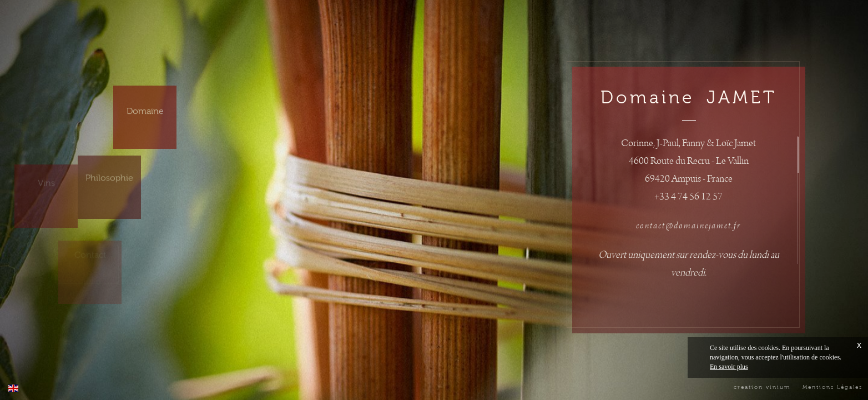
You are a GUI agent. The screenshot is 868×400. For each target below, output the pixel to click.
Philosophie (109, 172)
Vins (46, 172)
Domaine (145, 103)
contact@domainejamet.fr (688, 226)
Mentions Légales (832, 387)
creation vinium (762, 387)
